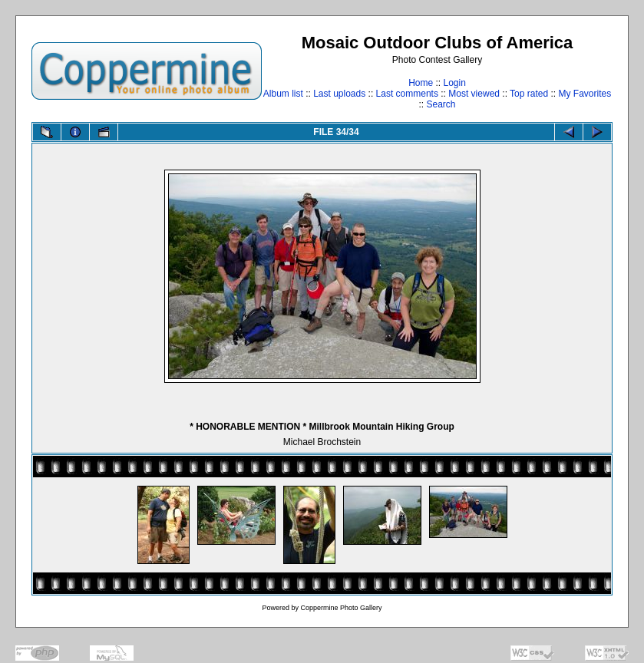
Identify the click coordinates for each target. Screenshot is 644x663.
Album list (283, 94)
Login (454, 83)
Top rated (529, 94)
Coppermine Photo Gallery (341, 608)
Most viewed (474, 94)
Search (441, 104)
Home (421, 83)
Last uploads (339, 94)
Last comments (407, 94)
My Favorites (585, 94)
